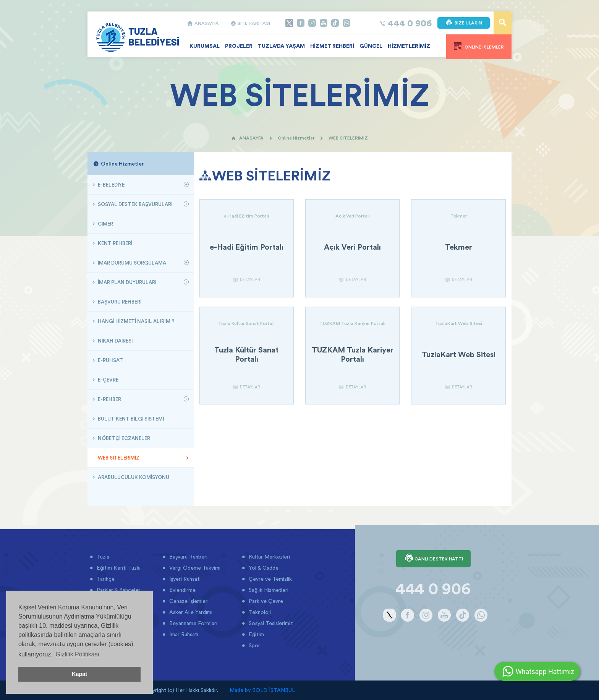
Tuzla (102, 557)
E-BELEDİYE (111, 185)
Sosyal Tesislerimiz (270, 623)
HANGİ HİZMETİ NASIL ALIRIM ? (136, 321)
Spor (254, 645)
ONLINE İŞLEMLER (479, 46)
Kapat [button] (79, 674)
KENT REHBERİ (114, 243)
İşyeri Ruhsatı (184, 579)
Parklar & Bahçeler (118, 590)
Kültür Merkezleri (269, 557)
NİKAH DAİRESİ (115, 341)
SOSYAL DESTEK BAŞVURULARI (135, 204)
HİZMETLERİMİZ (409, 46)
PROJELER (239, 46)
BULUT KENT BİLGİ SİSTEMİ (130, 419)
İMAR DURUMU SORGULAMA (131, 263)
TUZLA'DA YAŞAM (281, 46)
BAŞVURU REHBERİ (119, 302)
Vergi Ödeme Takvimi (194, 568)
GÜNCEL (371, 46)
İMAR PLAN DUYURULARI (127, 282)
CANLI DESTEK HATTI (433, 559)
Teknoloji (259, 612)
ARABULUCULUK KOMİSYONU (133, 477)
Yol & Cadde (263, 568)
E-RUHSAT (110, 360)
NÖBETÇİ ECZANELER (123, 438)
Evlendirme (182, 590)
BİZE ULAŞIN (464, 23)
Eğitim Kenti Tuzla (118, 568)
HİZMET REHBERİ (332, 46)
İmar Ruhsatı (183, 634)
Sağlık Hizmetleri (268, 590)
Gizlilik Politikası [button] (77, 654)
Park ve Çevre (265, 601)
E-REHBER (109, 399)
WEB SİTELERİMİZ (118, 458)
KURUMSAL (205, 46)
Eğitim (256, 634)
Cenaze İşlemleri (188, 601)
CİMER (105, 224)
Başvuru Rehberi (188, 557)
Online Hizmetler (296, 138)
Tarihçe (105, 579)
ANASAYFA (203, 23)
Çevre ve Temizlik (270, 579)
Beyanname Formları (193, 623)
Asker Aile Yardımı (190, 612)
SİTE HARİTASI (250, 23)
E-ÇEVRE (108, 380)
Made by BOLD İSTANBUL (262, 690)
